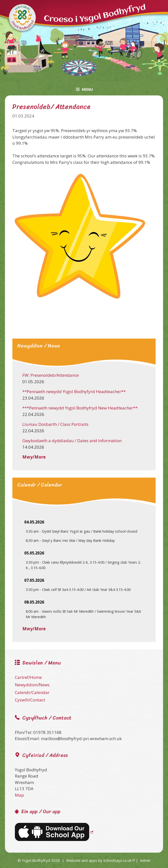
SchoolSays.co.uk (117, 860)
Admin (145, 860)
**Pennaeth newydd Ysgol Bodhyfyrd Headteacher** (74, 391)
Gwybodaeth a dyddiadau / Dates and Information (72, 441)
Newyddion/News (32, 685)
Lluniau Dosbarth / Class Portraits (55, 424)
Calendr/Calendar (32, 692)
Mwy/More (34, 457)
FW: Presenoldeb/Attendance (51, 375)
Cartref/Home (28, 677)
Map (19, 795)
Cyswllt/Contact (30, 700)
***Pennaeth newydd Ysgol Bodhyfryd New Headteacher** (80, 408)
